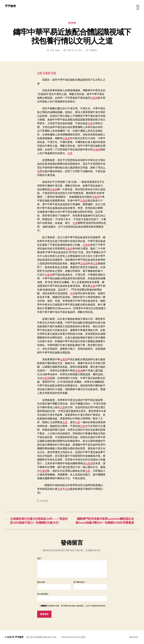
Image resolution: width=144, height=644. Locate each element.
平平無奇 (10, 6)
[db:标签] (44, 501)
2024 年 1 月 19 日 (75, 50)
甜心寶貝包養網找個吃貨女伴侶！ (42, 637)
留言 (40, 558)
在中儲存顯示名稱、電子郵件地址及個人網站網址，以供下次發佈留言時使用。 (73, 606)
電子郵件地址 (80, 582)
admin (58, 50)
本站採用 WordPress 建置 (73, 637)
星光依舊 (72, 23)
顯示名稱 (42, 582)
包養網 (47, 73)
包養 (40, 73)
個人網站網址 (43, 594)
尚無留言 (93, 50)
